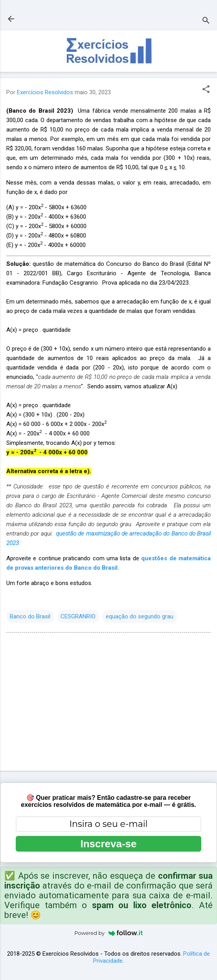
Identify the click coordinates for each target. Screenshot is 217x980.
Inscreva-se (108, 844)
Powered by (108, 933)
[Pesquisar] (206, 21)
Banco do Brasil (30, 616)
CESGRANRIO (78, 616)
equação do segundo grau (140, 616)
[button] (206, 90)
